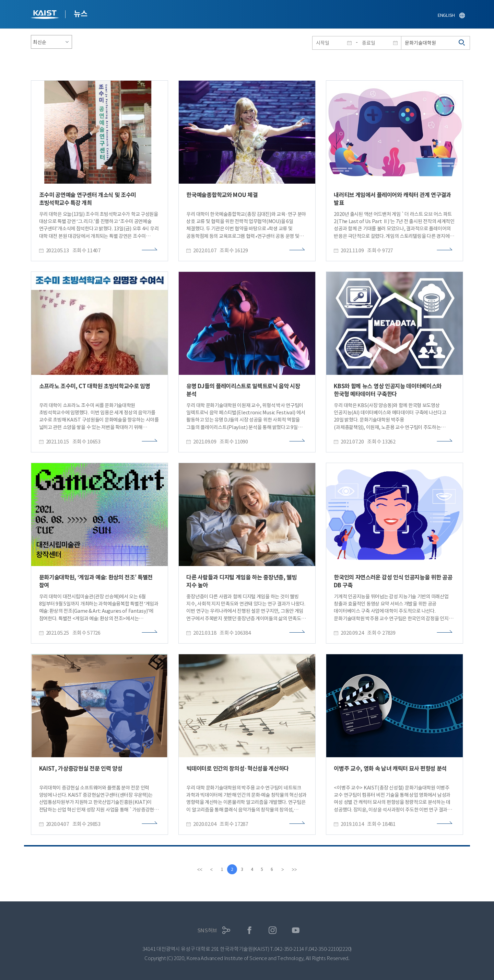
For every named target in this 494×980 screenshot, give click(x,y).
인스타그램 (273, 930)
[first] (199, 869)
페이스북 (250, 930)
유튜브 (296, 930)
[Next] (284, 869)
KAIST (46, 15)
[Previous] (210, 869)
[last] (295, 869)
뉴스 (80, 14)
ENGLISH (446, 15)
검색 (462, 43)
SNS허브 (207, 930)
